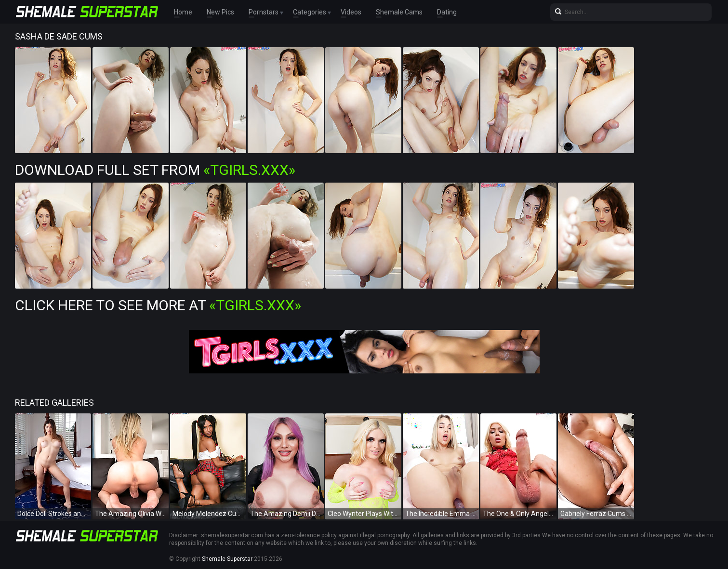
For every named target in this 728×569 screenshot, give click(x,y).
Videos (351, 12)
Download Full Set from (155, 170)
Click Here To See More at (158, 305)
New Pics (220, 12)
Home (183, 12)
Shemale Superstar (227, 559)
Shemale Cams (399, 12)
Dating (447, 12)
